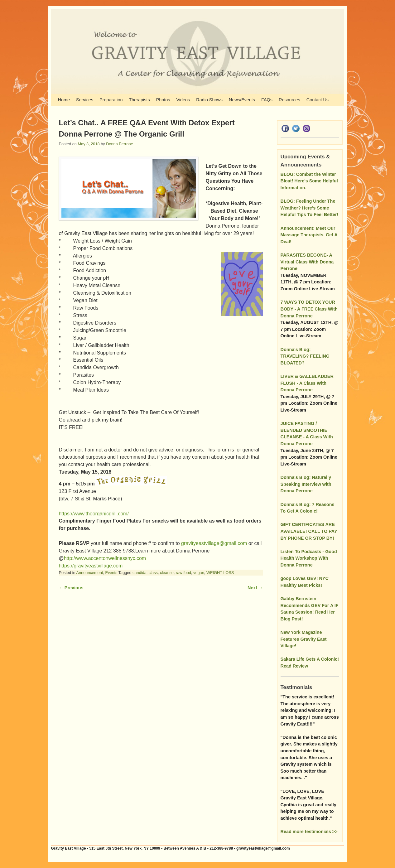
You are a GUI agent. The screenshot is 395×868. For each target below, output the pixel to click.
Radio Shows (209, 100)
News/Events (242, 100)
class (153, 573)
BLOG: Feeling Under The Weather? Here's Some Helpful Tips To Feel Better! (310, 208)
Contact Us (318, 100)
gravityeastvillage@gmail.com (214, 543)
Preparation (111, 100)
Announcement (90, 573)
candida (140, 573)
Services (85, 100)
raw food (183, 573)
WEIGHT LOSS (220, 573)
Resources (289, 100)
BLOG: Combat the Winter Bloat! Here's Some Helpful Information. (309, 181)
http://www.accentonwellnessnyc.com (105, 558)
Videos (183, 100)
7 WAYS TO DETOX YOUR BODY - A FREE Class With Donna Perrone (309, 309)
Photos (163, 100)
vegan (199, 573)
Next (255, 588)
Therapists (139, 100)
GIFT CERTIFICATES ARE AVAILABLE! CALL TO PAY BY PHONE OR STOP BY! (309, 531)
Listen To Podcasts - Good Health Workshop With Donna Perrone (309, 558)
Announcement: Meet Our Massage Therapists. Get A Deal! (309, 235)
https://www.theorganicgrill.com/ (94, 514)
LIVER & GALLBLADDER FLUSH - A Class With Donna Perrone (307, 383)
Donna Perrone (119, 144)
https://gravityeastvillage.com (91, 566)
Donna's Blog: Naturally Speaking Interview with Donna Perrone (306, 484)
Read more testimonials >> (309, 832)
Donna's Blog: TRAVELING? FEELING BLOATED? (305, 356)
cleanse (167, 573)
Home (64, 100)
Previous (71, 588)
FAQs (267, 100)
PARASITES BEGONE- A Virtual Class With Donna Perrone (307, 262)
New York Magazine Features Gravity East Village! (304, 639)
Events (111, 573)
